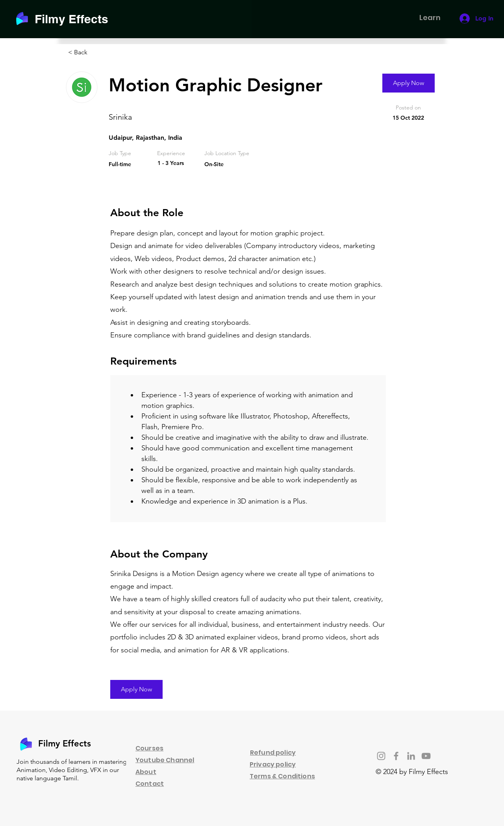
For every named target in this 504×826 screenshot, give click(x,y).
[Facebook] (396, 756)
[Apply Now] (409, 83)
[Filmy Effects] (76, 19)
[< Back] (96, 53)
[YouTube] (426, 756)
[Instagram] (381, 756)
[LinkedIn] (411, 756)
